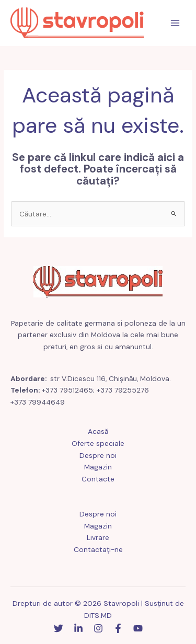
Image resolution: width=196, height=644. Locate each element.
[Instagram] (98, 628)
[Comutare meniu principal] (175, 23)
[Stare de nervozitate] (59, 628)
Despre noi (98, 455)
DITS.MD (98, 615)
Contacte (98, 479)
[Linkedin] (78, 628)
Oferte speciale (98, 443)
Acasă (98, 431)
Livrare (98, 537)
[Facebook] (118, 628)
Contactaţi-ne (98, 549)
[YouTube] (138, 628)
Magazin (98, 467)
